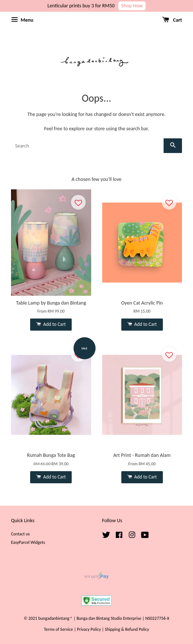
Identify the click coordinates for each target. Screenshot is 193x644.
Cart (172, 20)
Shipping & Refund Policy (127, 629)
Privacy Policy (89, 629)
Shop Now (132, 6)
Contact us (20, 534)
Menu (22, 20)
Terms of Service (59, 629)
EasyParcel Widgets (28, 542)
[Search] (87, 146)
